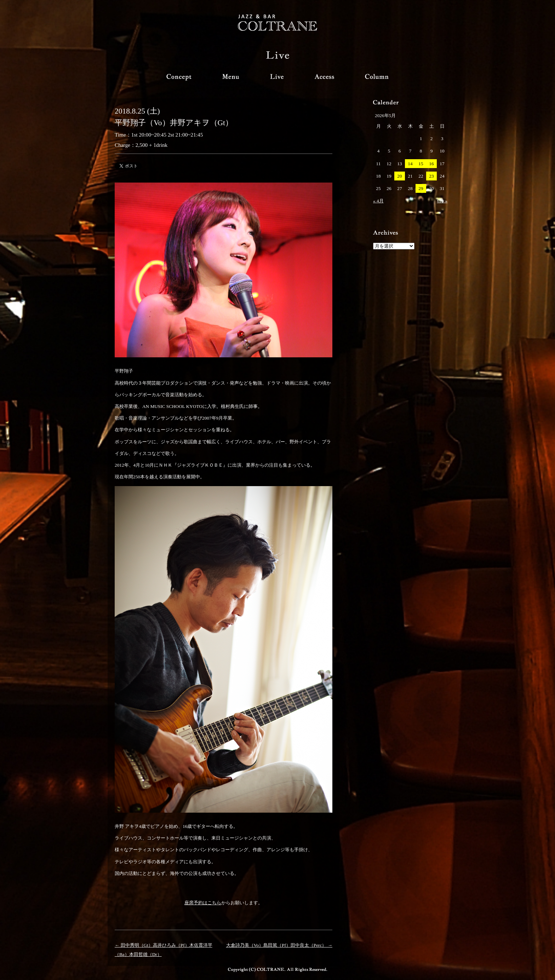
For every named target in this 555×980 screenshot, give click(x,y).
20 (399, 176)
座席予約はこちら (203, 903)
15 (421, 164)
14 (410, 164)
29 (421, 188)
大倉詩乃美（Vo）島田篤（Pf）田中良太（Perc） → (279, 945)
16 (431, 164)
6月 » (442, 201)
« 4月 (378, 201)
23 (431, 176)
